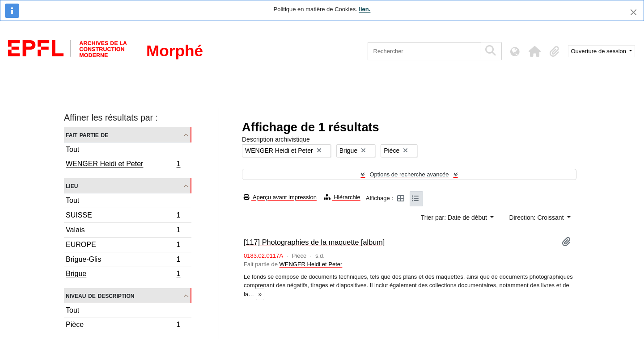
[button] (535, 51)
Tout (72, 149)
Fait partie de (87, 135)
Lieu (72, 186)
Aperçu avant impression (280, 197)
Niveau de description (100, 295)
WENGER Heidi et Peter (123, 165)
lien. (364, 9)
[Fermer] (633, 12)
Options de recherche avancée (409, 174)
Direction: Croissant (537, 218)
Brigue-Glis (123, 261)
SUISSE (123, 216)
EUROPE (123, 246)
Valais (123, 231)
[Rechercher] (424, 51)
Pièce (123, 326)
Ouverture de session (600, 51)
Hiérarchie (342, 197)
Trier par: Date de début (455, 218)
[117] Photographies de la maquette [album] (314, 242)
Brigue (123, 275)
